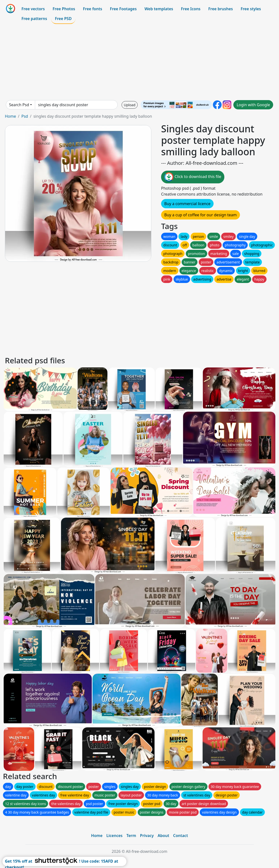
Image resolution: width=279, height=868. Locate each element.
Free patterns (34, 19)
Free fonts (93, 9)
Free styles (251, 9)
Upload (129, 105)
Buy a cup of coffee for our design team (201, 215)
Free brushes (221, 9)
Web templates (159, 9)
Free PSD (63, 19)
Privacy (147, 836)
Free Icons (191, 9)
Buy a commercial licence (187, 204)
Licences (114, 836)
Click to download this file (193, 177)
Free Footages (123, 9)
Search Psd (19, 105)
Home (10, 116)
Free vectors (33, 9)
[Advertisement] (139, 62)
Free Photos (64, 9)
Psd (25, 116)
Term (131, 836)
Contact (181, 836)
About (163, 836)
